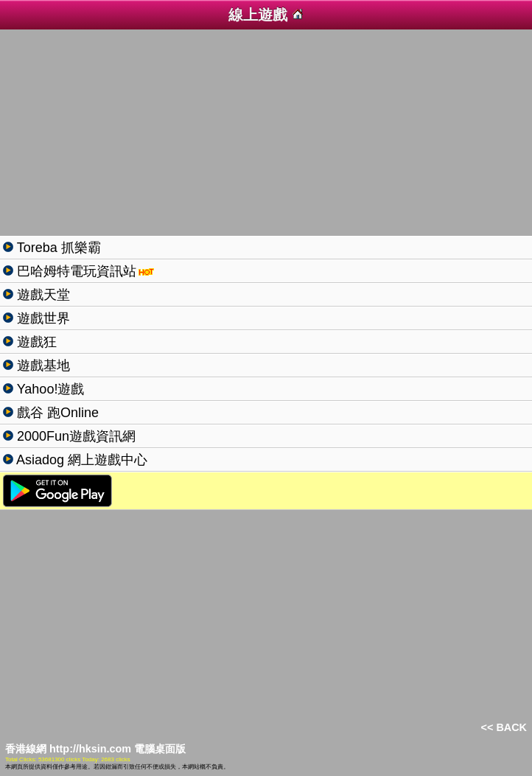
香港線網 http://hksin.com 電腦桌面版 (95, 749)
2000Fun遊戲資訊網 (74, 436)
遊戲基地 (42, 366)
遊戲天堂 (42, 295)
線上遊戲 (266, 15)
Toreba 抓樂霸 (57, 248)
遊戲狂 (35, 342)
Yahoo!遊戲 (49, 389)
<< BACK (504, 727)
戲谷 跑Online (56, 413)
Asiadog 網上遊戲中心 (80, 460)
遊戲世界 (42, 318)
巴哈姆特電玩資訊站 (75, 271)
